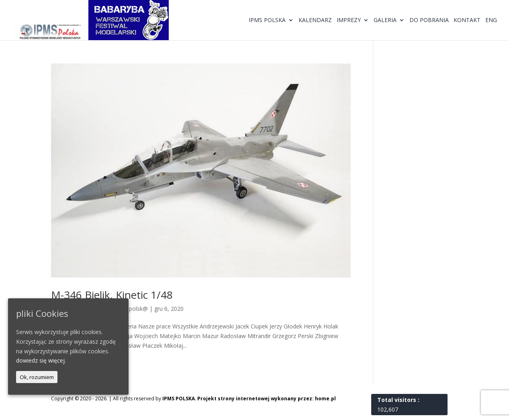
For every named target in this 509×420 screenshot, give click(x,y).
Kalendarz (315, 20)
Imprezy (349, 20)
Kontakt (467, 20)
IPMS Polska (267, 20)
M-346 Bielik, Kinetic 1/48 (112, 295)
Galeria (385, 20)
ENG (491, 20)
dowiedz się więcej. (41, 360)
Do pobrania (429, 20)
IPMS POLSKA (179, 399)
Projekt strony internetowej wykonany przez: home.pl (267, 399)
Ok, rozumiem (37, 377)
